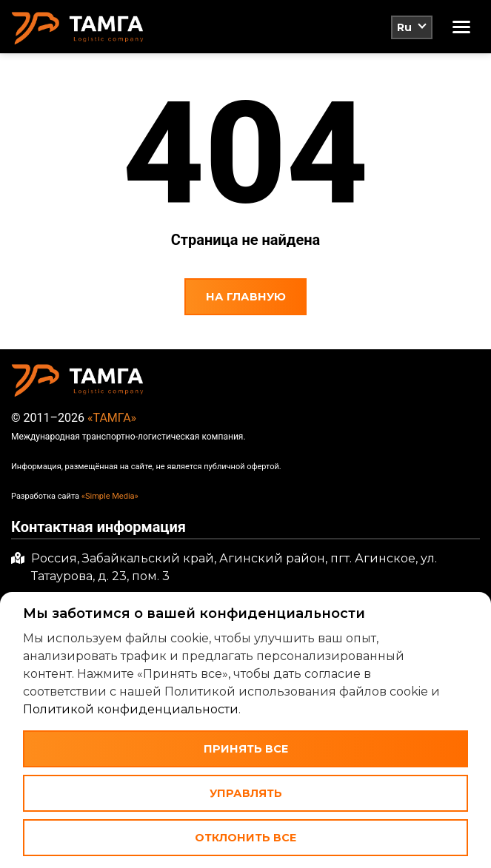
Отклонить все (245, 838)
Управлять (246, 793)
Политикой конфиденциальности (131, 709)
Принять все (246, 749)
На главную (246, 297)
